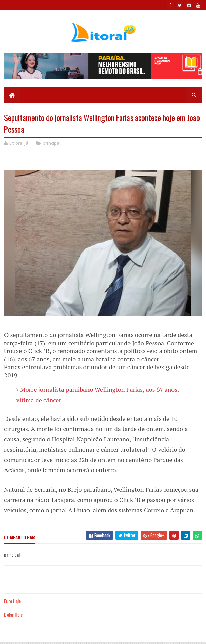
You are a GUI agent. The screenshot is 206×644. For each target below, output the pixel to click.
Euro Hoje (12, 601)
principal (52, 143)
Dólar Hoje (13, 614)
